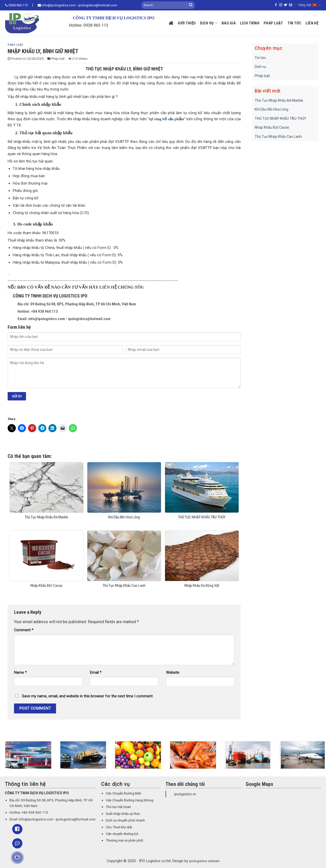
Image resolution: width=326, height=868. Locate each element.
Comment (24, 630)
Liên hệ (312, 23)
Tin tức (294, 23)
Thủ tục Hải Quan (118, 807)
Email (96, 673)
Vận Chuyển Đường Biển (124, 793)
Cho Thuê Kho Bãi (119, 827)
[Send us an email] (291, 5)
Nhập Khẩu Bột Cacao (272, 127)
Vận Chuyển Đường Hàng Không (130, 800)
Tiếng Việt (309, 5)
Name (20, 673)
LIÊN (105, 287)
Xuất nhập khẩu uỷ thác (123, 814)
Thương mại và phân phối (124, 840)
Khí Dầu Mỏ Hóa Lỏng (271, 109)
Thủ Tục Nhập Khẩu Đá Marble (279, 100)
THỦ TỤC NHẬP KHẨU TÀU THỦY (281, 118)
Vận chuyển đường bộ (122, 834)
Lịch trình (250, 23)
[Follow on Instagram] (281, 5)
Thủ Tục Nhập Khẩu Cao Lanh (278, 137)
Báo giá (229, 23)
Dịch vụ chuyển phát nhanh (125, 820)
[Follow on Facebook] (276, 5)
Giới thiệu (187, 23)
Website (173, 673)
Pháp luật (273, 23)
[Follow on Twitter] (286, 5)
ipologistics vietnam (204, 861)
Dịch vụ (209, 23)
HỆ (114, 287)
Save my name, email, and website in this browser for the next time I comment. (88, 696)
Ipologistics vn (185, 794)
